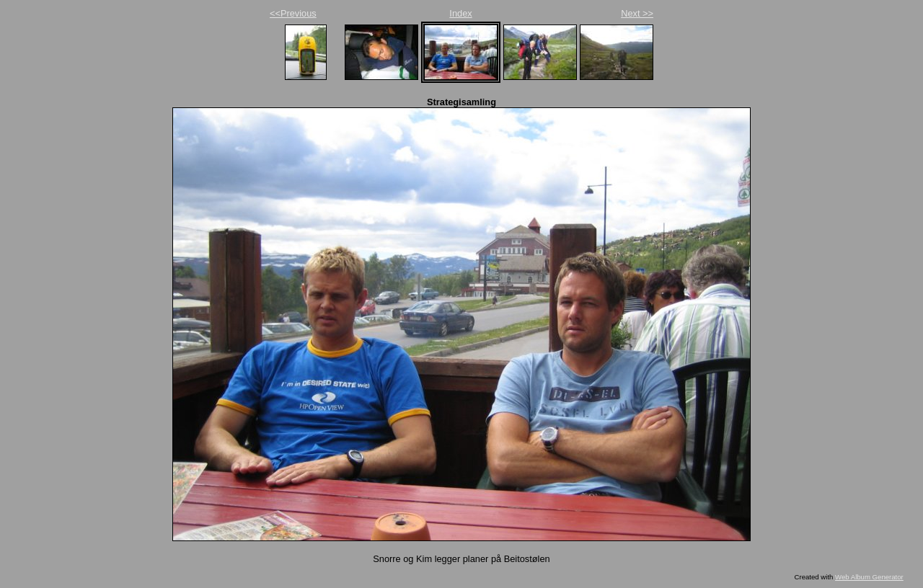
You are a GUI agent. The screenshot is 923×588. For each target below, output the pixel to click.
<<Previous (293, 13)
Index (460, 13)
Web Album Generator (869, 577)
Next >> (637, 13)
